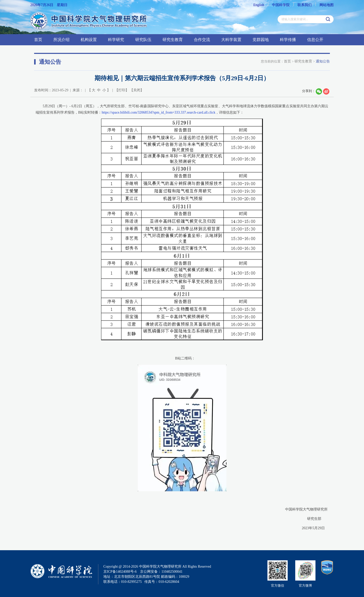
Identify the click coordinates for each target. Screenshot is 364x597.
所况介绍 (61, 40)
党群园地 (261, 40)
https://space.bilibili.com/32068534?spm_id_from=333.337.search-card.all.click (158, 112)
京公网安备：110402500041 (161, 572)
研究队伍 (143, 40)
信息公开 (315, 40)
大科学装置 (231, 40)
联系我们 (305, 5)
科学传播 (288, 40)
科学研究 (116, 40)
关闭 (137, 90)
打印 (122, 90)
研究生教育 (173, 40)
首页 (38, 40)
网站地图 (327, 5)
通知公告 (323, 61)
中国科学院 (281, 5)
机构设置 (89, 40)
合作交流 (202, 40)
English (259, 5)
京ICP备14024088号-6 (120, 572)
